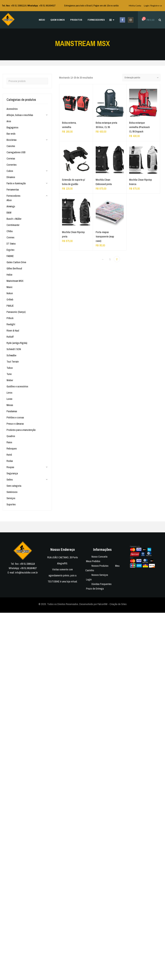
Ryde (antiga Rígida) (17, 343)
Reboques (12, 449)
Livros (9, 393)
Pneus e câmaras (15, 424)
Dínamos (11, 177)
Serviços (11, 498)
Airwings (11, 206)
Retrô (9, 455)
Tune (9, 374)
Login (89, 579)
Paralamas (12, 411)
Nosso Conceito (100, 557)
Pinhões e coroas (15, 417)
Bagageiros (12, 127)
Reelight (11, 324)
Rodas (10, 461)
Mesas (10, 405)
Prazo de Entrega (95, 589)
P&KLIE (10, 306)
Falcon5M (102, 604)
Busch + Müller (14, 219)
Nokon (10, 293)
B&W (9, 213)
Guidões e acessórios (17, 386)
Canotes (11, 146)
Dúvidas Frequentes (102, 584)
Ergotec (11, 250)
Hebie (9, 275)
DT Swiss (11, 244)
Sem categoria (14, 486)
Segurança (12, 473)
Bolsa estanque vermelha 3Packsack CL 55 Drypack (140, 128)
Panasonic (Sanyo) (16, 312)
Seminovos (12, 492)
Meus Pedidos (93, 561)
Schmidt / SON (14, 349)
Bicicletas (12, 140)
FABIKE (10, 256)
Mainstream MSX (15, 281)
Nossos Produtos (100, 566)
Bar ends (11, 134)
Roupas (10, 467)
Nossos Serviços (100, 575)
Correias (11, 159)
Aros (9, 121)
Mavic (10, 287)
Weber (10, 380)
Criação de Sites (118, 604)
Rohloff (10, 337)
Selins (10, 480)
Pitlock (10, 318)
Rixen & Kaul (13, 331)
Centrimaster (13, 225)
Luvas (9, 399)
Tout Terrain (13, 362)
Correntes (12, 165)
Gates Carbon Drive (16, 262)
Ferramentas (13, 190)
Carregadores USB (16, 152)
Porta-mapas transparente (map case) (105, 237)
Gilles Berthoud (14, 268)
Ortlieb (10, 300)
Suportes (11, 504)
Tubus (10, 368)
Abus (9, 200)
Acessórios (12, 109)
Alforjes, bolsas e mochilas (20, 115)
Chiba (10, 231)
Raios (9, 442)
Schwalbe (11, 355)
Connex (10, 237)
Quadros (11, 436)
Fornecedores (13, 196)
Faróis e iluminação (16, 183)
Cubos (10, 171)
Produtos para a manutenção (21, 430)
